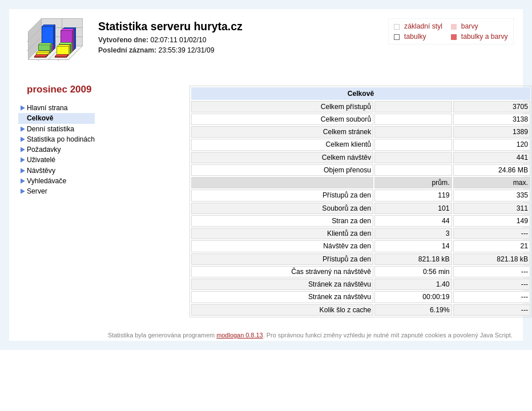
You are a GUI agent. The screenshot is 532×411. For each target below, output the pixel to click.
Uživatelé (41, 160)
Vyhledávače (47, 181)
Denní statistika (51, 129)
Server (37, 191)
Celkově (40, 118)
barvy (470, 26)
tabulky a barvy (485, 37)
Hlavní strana (47, 108)
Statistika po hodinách (61, 139)
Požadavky (44, 150)
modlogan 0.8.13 (240, 335)
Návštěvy (41, 171)
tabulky (415, 37)
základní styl (423, 26)
